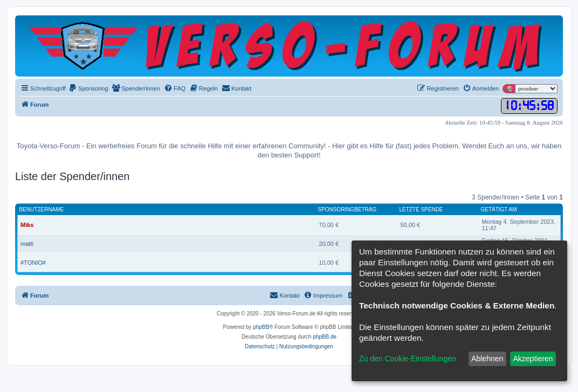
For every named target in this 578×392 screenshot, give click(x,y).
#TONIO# (33, 263)
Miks (27, 225)
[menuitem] (88, 88)
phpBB (261, 327)
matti (27, 244)
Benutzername (42, 209)
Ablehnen (487, 359)
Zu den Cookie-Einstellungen (408, 359)
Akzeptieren (533, 359)
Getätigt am (498, 209)
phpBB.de (325, 337)
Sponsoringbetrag (347, 209)
